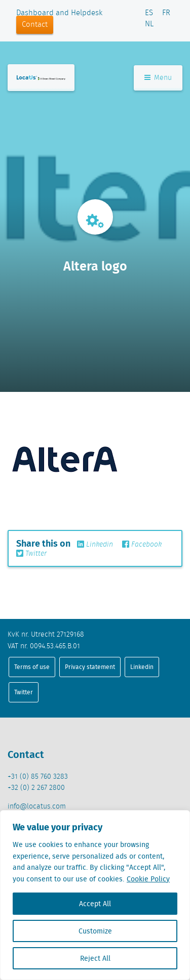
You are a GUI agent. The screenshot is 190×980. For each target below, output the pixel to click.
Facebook (142, 545)
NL (149, 24)
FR (166, 13)
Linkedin (95, 545)
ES (149, 13)
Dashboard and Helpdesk (59, 13)
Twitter (31, 554)
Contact (35, 25)
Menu (158, 78)
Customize (95, 931)
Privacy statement (90, 667)
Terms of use (32, 667)
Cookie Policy (148, 879)
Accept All (95, 904)
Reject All (95, 958)
